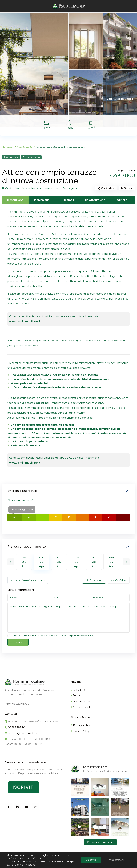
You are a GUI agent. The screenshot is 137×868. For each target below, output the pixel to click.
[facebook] (8, 807)
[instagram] (35, 807)
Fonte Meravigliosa (66, 188)
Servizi (76, 695)
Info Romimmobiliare (19, 863)
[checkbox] (9, 636)
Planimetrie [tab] (42, 200)
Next (126, 562)
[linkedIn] (17, 807)
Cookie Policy (80, 731)
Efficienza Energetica (22, 491)
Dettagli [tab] (68, 200)
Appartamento (25, 147)
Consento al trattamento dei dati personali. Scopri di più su (52, 636)
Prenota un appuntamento (27, 547)
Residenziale (11, 157)
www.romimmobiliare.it (25, 321)
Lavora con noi (81, 701)
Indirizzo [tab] (121, 200)
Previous (11, 562)
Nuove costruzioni (42, 188)
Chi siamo (78, 690)
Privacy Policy (86, 636)
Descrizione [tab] (15, 200)
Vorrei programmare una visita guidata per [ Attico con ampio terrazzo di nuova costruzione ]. (68, 618)
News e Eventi (81, 707)
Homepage (8, 147)
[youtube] (26, 807)
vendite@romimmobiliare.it (24, 733)
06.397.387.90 (65, 316)
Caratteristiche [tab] (95, 200)
